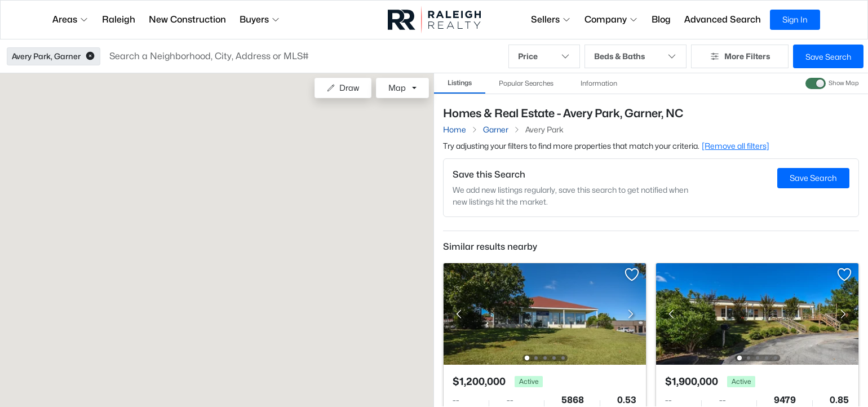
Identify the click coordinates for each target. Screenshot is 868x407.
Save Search (828, 57)
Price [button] (544, 56)
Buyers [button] (260, 19)
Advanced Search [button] (723, 19)
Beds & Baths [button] (636, 56)
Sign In (795, 19)
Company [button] (611, 19)
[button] (90, 56)
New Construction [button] (187, 19)
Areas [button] (70, 19)
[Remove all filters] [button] (736, 146)
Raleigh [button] (119, 19)
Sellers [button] (551, 19)
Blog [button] (661, 19)
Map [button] (397, 88)
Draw (343, 88)
